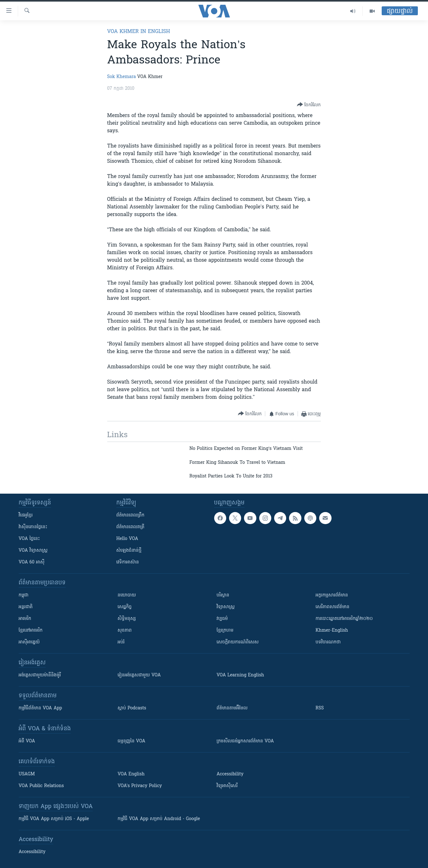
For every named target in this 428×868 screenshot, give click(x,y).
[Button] (309, 105)
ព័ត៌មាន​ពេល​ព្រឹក (131, 515)
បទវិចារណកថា (328, 642)
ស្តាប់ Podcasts (132, 708)
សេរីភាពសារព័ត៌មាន (333, 607)
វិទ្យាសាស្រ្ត (226, 607)
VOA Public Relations (41, 786)
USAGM (27, 774)
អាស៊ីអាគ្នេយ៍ (29, 642)
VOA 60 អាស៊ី (32, 562)
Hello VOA (127, 539)
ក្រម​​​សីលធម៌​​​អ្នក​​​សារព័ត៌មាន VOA (245, 741)
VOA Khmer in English (139, 32)
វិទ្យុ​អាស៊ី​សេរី (227, 786)
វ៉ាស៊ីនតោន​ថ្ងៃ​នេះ (33, 527)
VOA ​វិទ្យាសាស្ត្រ (33, 551)
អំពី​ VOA (27, 741)
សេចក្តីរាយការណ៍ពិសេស (238, 642)
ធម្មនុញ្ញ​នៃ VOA (132, 741)
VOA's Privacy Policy (140, 786)
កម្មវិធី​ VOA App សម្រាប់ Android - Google (159, 819)
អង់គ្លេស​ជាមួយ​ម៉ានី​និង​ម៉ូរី (40, 675)
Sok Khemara (122, 77)
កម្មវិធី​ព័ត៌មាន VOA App (40, 708)
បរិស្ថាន (223, 595)
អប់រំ (121, 642)
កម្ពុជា (24, 595)
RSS (320, 708)
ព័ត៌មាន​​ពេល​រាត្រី (131, 527)
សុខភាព (125, 631)
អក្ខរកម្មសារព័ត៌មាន (332, 595)
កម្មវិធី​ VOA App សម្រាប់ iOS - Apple (54, 819)
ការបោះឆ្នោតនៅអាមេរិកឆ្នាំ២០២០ (344, 619)
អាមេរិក (25, 619)
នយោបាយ (127, 595)
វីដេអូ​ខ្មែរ (26, 515)
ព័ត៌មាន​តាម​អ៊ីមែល (232, 708)
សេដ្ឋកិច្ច (125, 607)
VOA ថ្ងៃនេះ (29, 539)
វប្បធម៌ (222, 619)
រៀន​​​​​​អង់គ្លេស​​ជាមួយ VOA (139, 675)
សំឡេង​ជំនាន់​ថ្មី (129, 551)
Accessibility (230, 774)
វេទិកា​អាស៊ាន (128, 562)
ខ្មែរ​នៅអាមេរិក (31, 631)
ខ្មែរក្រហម (225, 631)
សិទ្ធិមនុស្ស (127, 619)
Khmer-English (332, 631)
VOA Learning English (240, 675)
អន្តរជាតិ (26, 607)
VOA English (131, 774)
